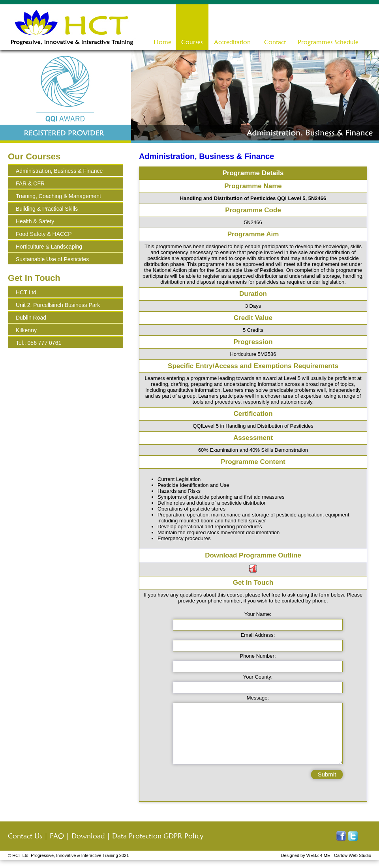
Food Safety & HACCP (44, 234)
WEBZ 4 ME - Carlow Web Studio (339, 855)
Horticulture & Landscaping (49, 247)
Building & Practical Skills (47, 209)
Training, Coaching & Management (58, 196)
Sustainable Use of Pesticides (52, 259)
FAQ (57, 836)
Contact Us (25, 836)
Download (88, 836)
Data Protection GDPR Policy (158, 836)
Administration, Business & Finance (59, 171)
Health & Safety (35, 221)
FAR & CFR (30, 183)
